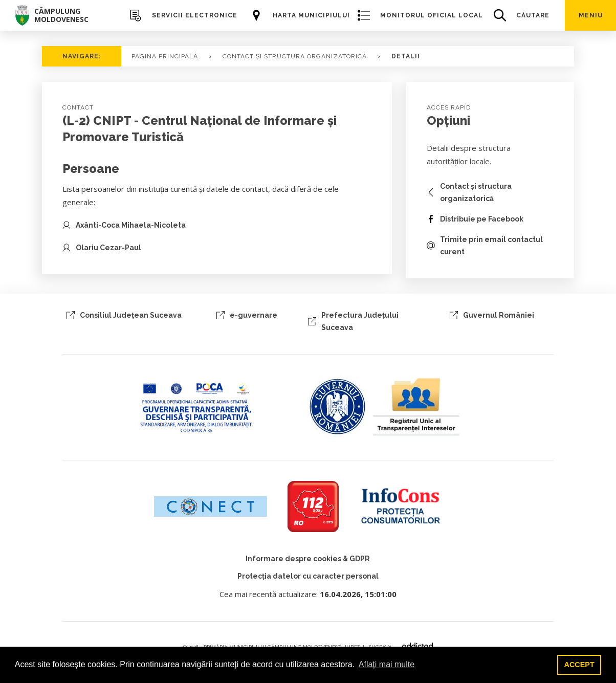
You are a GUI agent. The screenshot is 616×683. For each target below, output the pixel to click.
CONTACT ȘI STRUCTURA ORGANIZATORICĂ (295, 56)
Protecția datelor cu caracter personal (308, 576)
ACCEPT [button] (579, 665)
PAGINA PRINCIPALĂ (165, 56)
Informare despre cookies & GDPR (308, 559)
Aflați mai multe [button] (387, 664)
